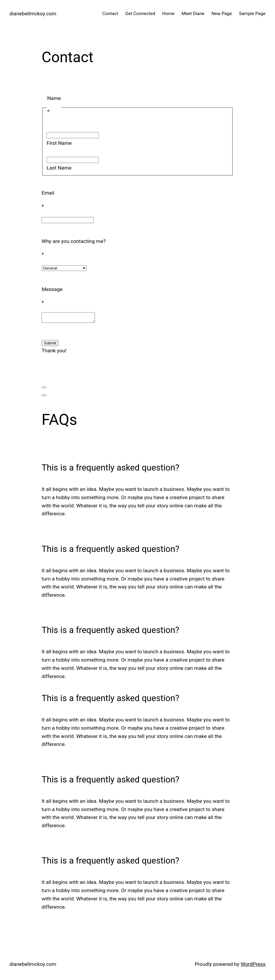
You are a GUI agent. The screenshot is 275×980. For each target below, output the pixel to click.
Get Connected (140, 14)
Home (168, 14)
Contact (110, 14)
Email (48, 193)
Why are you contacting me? (74, 241)
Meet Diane (193, 14)
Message (52, 289)
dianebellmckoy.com (33, 14)
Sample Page (252, 14)
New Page (222, 14)
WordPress (253, 966)
